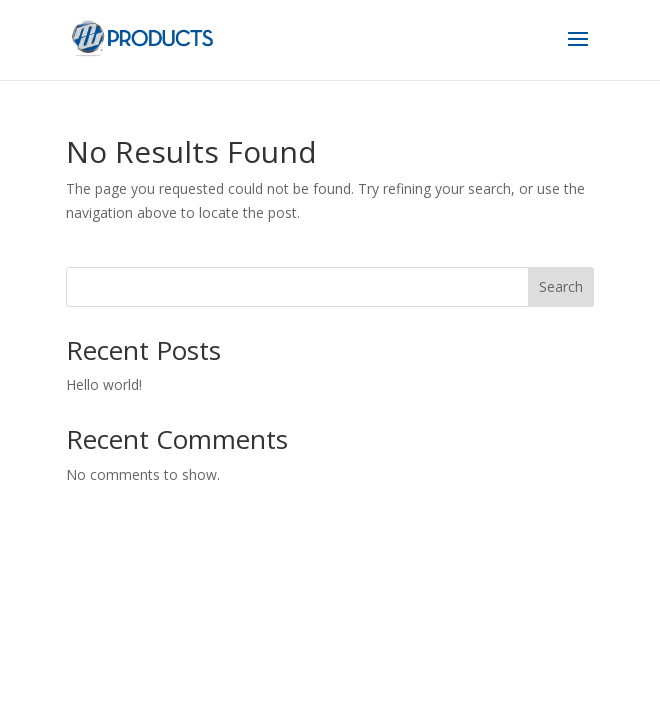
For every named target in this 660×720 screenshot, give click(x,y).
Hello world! (104, 384)
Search (561, 286)
